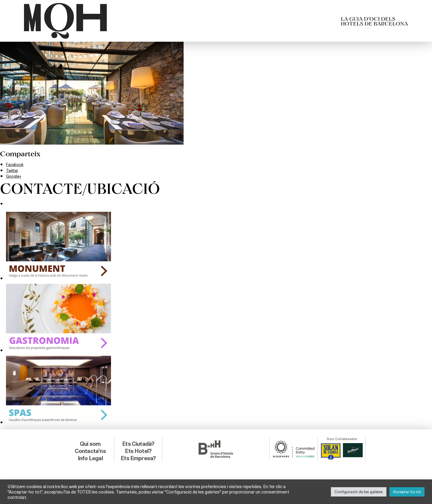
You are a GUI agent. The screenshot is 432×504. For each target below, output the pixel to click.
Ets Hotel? (138, 449)
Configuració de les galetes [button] (359, 492)
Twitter (14, 170)
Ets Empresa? (138, 456)
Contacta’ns (90, 449)
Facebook (17, 164)
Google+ (15, 176)
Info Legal (90, 456)
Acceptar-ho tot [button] (407, 492)
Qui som (90, 442)
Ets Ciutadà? (138, 442)
